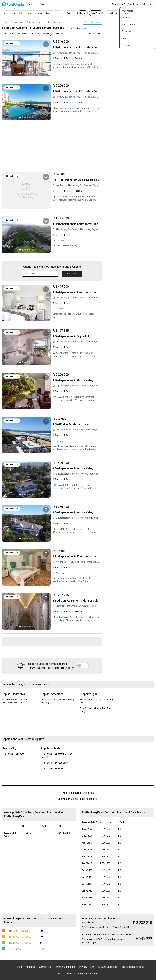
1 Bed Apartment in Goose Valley (76, 391)
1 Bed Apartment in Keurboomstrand (76, 235)
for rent (84, 28)
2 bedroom (57, 34)
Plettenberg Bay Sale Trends (126, 4)
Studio (32, 34)
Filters (125, 13)
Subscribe (72, 274)
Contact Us (45, 967)
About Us (30, 967)
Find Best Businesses (132, 967)
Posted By (110, 13)
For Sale (9, 13)
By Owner (22, 34)
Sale (42, 4)
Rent (30, 4)
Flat (81, 13)
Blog (19, 967)
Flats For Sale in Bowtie (52, 768)
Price (69, 13)
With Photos (9, 34)
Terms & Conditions (65, 967)
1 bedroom (43, 34)
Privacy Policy (87, 967)
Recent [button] (91, 34)
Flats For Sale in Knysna (13, 754)
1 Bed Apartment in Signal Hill (76, 347)
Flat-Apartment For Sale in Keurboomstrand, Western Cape (76, 191)
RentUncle (13, 4)
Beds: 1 (94, 13)
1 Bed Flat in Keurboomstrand (76, 435)
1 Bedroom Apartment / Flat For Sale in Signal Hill (76, 611)
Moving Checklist (107, 967)
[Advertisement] (52, 149)
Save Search (93, 22)
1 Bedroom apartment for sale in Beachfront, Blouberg (76, 58)
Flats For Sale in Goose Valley (55, 763)
